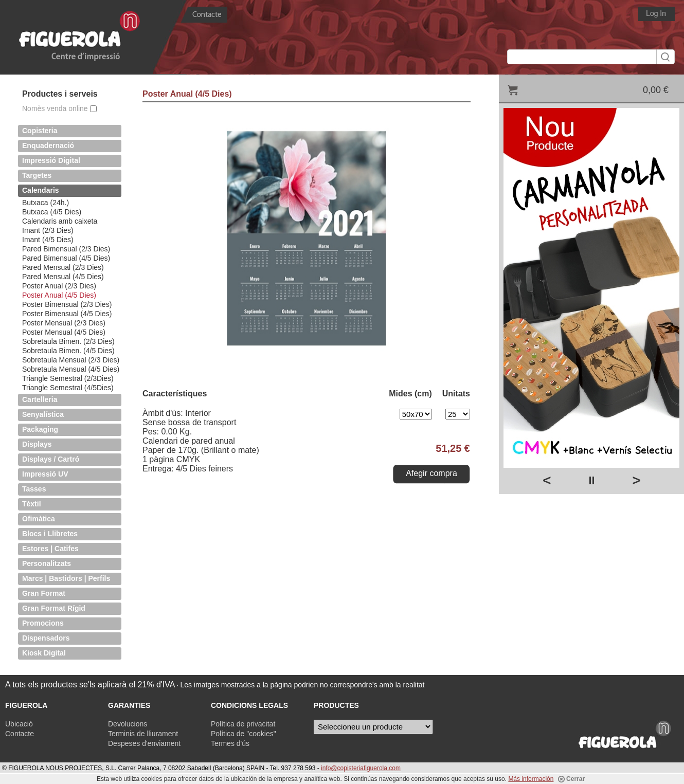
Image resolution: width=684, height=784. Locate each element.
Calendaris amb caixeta (60, 221)
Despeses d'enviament (144, 743)
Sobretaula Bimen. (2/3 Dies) (68, 341)
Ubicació (19, 724)
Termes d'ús (230, 743)
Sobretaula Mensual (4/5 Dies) (71, 369)
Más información (531, 779)
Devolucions (128, 724)
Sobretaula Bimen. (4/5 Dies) (68, 351)
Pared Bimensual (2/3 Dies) (66, 249)
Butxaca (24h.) (46, 203)
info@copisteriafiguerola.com (361, 768)
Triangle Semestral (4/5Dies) (68, 388)
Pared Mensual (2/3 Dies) (63, 267)
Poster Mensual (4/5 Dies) (64, 332)
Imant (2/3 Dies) (48, 230)
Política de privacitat (243, 724)
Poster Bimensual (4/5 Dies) (67, 314)
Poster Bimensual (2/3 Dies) (67, 304)
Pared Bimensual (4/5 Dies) (66, 258)
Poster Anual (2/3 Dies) (59, 286)
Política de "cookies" (244, 734)
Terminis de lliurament (143, 734)
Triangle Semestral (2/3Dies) (68, 378)
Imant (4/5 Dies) (48, 240)
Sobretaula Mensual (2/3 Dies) (71, 360)
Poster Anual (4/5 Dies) (59, 295)
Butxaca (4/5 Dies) (52, 212)
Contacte (20, 734)
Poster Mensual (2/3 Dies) (64, 323)
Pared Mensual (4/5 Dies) (63, 277)
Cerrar (571, 779)
